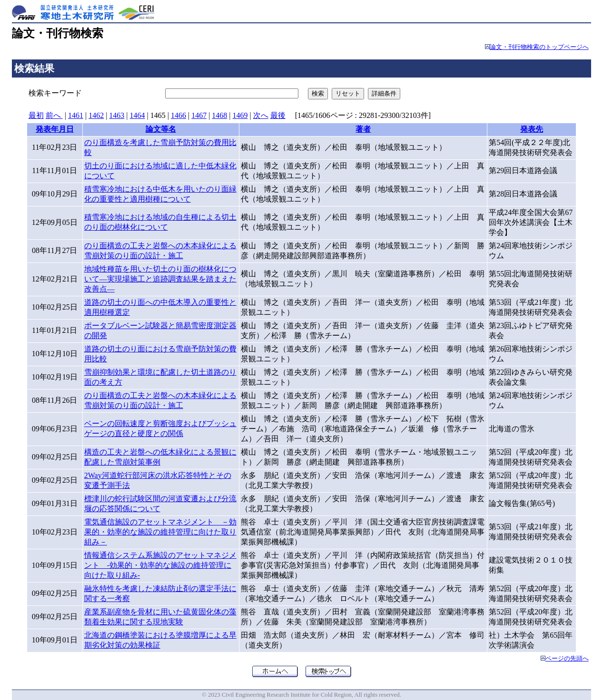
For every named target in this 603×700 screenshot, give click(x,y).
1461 (76, 115)
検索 (318, 93)
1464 (138, 115)
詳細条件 (384, 93)
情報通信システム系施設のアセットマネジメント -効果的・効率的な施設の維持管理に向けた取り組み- (160, 565)
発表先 (532, 129)
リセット (348, 93)
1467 (199, 115)
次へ (261, 115)
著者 (363, 129)
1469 (240, 115)
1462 (96, 115)
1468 (219, 115)
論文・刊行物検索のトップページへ (539, 47)
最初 (36, 115)
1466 (178, 115)
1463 (117, 115)
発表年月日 (55, 129)
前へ (54, 115)
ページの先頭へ (567, 659)
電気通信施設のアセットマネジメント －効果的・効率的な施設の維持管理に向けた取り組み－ (160, 532)
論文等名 (161, 129)
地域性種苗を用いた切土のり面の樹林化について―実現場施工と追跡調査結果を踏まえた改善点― (160, 279)
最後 (278, 115)
